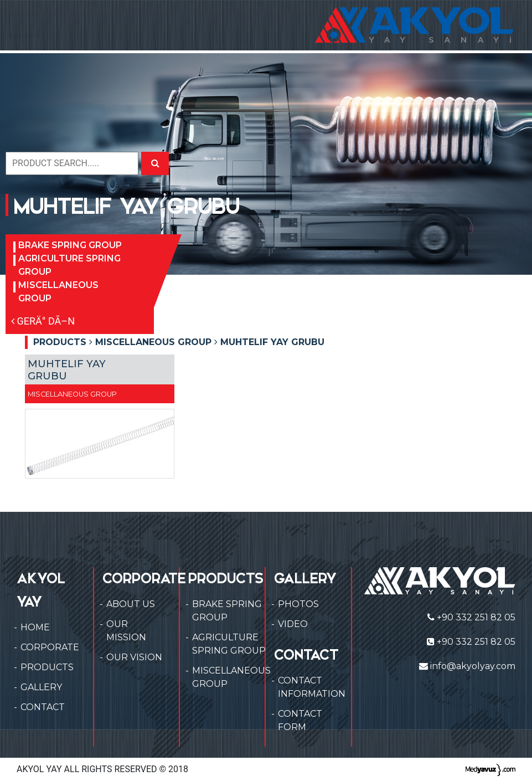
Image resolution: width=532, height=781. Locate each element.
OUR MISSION (126, 631)
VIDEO (293, 624)
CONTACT (43, 707)
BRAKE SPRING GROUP (70, 245)
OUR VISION (134, 657)
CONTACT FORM (300, 720)
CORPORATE (50, 647)
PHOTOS (298, 604)
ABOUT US (131, 604)
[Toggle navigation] (24, 25)
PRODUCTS (47, 667)
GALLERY (41, 687)
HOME (35, 627)
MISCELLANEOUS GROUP (58, 292)
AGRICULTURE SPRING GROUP (69, 265)
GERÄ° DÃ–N (43, 321)
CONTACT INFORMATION (312, 687)
